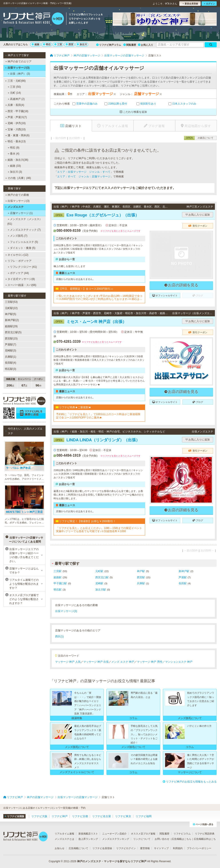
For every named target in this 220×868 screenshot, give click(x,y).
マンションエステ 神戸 (179, 662)
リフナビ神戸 (60, 816)
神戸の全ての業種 (17, 195)
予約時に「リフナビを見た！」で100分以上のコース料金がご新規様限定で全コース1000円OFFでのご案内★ (98, 416)
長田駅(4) (11, 363)
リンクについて (142, 839)
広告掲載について (78, 848)
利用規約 (178, 848)
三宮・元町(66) (15, 81)
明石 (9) (14, 148)
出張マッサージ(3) (17, 68)
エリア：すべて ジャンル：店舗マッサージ (84, 176)
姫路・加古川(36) (17, 160)
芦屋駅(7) (11, 345)
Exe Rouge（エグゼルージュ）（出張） (96, 215)
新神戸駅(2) (12, 320)
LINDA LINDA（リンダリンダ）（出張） (97, 440)
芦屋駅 (183, 577)
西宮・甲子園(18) (17, 111)
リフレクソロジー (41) (22, 267)
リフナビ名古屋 (102, 816)
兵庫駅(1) (11, 357)
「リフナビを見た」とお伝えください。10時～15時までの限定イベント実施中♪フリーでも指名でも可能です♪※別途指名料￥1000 (99, 530)
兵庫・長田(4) (15, 105)
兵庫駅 (141, 583)
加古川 (82, 44)
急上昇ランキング (88, 839)
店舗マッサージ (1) (20, 213)
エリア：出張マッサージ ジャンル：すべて (84, 172)
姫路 (36, 44)
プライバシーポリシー (199, 848)
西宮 (70, 44)
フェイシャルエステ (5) (23, 242)
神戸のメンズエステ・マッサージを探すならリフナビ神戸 (112, 861)
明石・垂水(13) (15, 141)
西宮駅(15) (11, 339)
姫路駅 (58, 577)
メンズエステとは (64, 839)
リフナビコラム (182, 834)
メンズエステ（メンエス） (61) (25, 221)
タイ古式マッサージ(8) (20, 279)
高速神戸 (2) (16, 99)
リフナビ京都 (80, 816)
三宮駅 (58, 571)
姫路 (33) (14, 166)
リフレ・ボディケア (18, 261)
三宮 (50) (14, 87)
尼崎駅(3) (11, 351)
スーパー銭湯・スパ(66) (21, 285)
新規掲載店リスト (88, 834)
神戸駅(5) (11, 314)
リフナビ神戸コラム (109, 45)
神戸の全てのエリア (18, 61)
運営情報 (145, 848)
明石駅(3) (11, 369)
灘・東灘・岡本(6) (17, 135)
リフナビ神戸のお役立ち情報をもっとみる (190, 782)
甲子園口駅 (60, 583)
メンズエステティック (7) (24, 230)
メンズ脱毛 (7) (18, 236)
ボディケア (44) (18, 273)
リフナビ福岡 (144, 816)
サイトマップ (161, 848)
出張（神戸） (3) (19, 74)
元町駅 (99, 571)
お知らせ (60, 848)
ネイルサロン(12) (17, 255)
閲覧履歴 (130, 45)
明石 (47, 44)
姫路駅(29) (11, 326)
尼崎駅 (99, 583)
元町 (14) (14, 93)
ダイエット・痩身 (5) (22, 248)
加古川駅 (101, 590)
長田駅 (183, 583)
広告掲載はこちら (182, 839)
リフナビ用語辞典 (205, 834)
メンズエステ (14, 207)
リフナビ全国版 (14, 816)
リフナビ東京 (123, 816)
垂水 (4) (14, 154)
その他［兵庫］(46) (18, 178)
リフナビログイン (126, 848)
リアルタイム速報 (64, 834)
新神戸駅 (184, 571)
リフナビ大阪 (39, 816)
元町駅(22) (11, 308)
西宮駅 (141, 577)
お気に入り (146, 45)
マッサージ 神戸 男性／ (151, 662)
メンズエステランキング (116, 839)
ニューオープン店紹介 (114, 834)
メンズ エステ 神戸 (123, 662)
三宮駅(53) (11, 302)
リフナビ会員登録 (102, 848)
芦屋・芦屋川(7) (16, 117)
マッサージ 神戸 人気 (68, 662)
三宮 (58, 44)
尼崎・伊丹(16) (16, 123)
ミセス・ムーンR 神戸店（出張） (90, 322)
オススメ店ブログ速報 (143, 834)
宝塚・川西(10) (16, 129)
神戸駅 (141, 571)
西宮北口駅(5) (13, 332)
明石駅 (58, 590)
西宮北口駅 (102, 577)
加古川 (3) (15, 172)
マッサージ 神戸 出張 (96, 662)
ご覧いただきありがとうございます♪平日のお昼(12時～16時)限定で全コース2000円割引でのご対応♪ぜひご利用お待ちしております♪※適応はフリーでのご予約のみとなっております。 (99, 298)
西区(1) (59, 636)
